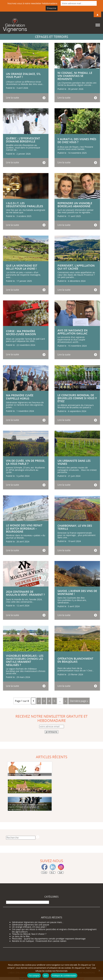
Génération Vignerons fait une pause (31, 925)
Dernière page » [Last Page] (79, 701)
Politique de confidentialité (64, 976)
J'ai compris (34, 976)
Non (46, 976)
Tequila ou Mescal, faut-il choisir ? (29, 934)
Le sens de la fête (21, 936)
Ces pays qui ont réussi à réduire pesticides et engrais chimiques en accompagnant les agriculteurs (54, 931)
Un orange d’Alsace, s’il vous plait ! (29, 927)
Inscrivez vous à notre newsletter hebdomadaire (32, 3)
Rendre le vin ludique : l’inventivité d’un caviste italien (39, 941)
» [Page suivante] (65, 701)
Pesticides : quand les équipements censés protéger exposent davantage (49, 939)
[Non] (99, 971)
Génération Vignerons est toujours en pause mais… (38, 922)
